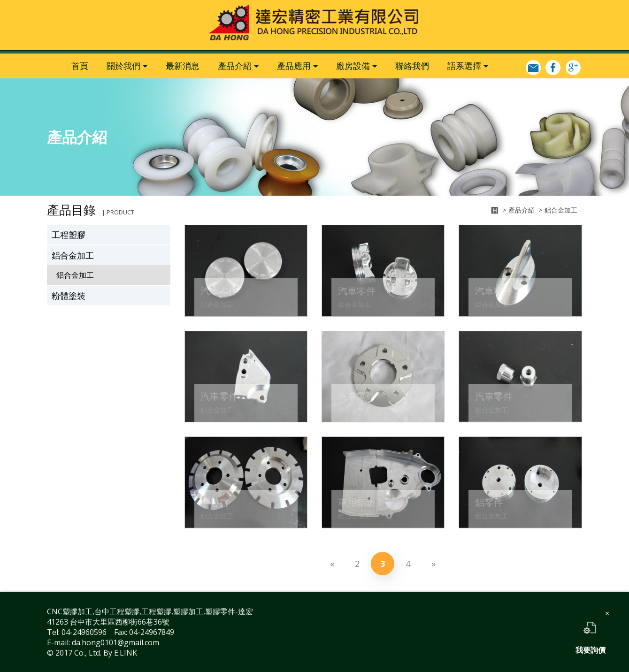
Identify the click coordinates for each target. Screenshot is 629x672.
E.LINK (126, 653)
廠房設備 (353, 66)
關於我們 (123, 66)
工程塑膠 (69, 235)
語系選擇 (464, 66)
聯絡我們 (412, 66)
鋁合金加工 (73, 255)
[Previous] (332, 564)
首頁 (80, 66)
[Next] (433, 564)
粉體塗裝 (69, 296)
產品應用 (294, 66)
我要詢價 (591, 634)
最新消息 (183, 66)
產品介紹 (235, 66)
